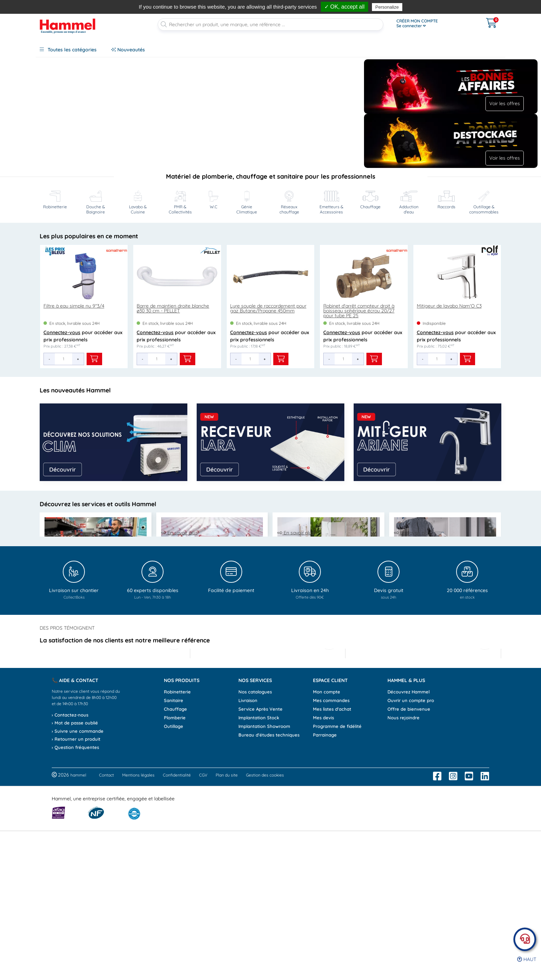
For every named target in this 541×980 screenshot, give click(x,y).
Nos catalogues (255, 841)
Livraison (248, 849)
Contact (106, 924)
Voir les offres (505, 103)
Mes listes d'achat (332, 858)
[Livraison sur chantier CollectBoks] (74, 676)
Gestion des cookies (265, 924)
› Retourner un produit (76, 888)
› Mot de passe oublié (75, 872)
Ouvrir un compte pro (411, 849)
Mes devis (323, 867)
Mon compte (327, 841)
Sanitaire (174, 849)
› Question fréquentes (75, 896)
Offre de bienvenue (409, 858)
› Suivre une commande (78, 880)
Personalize (387, 7)
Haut (527, 959)
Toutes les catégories (68, 50)
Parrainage (325, 884)
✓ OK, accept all (345, 7)
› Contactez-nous (70, 864)
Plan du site (227, 924)
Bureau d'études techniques (269, 884)
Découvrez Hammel (409, 841)
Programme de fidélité (337, 875)
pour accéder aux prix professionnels (83, 344)
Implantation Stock (259, 867)
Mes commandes (331, 849)
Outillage (174, 875)
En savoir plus (63, 602)
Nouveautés (128, 50)
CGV (203, 924)
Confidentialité (177, 924)
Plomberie (175, 867)
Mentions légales (138, 924)
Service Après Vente (260, 858)
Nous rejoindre (404, 867)
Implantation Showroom (264, 875)
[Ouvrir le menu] (433, 23)
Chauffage (175, 858)
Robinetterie (177, 841)
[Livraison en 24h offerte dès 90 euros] (310, 676)
